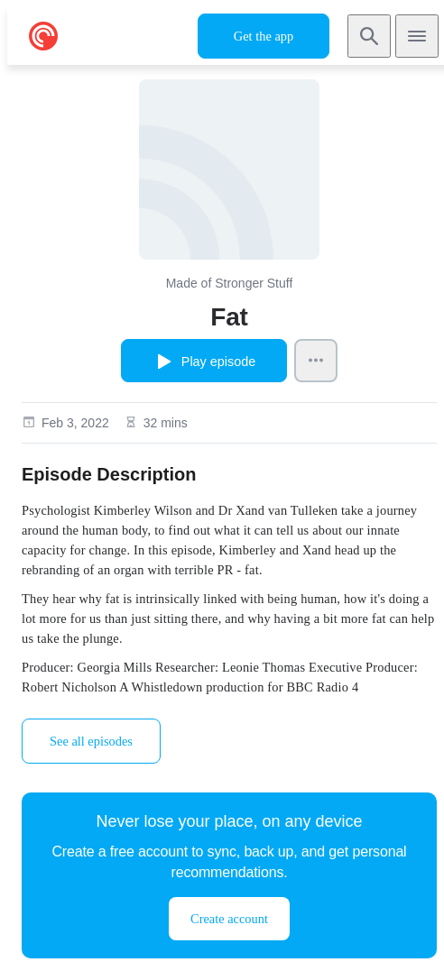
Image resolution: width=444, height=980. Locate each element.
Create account (229, 919)
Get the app (264, 36)
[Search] (369, 36)
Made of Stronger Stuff (230, 283)
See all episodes (91, 741)
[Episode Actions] (316, 361)
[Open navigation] (417, 36)
